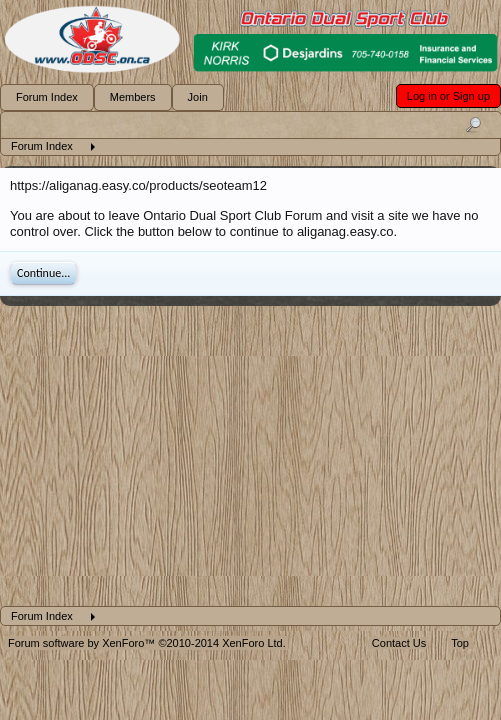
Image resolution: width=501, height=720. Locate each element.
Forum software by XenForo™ (147, 643)
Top (460, 643)
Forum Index (47, 97)
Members (133, 97)
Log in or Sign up (448, 96)
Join (198, 97)
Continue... (43, 273)
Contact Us (399, 643)
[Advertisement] (250, 456)
